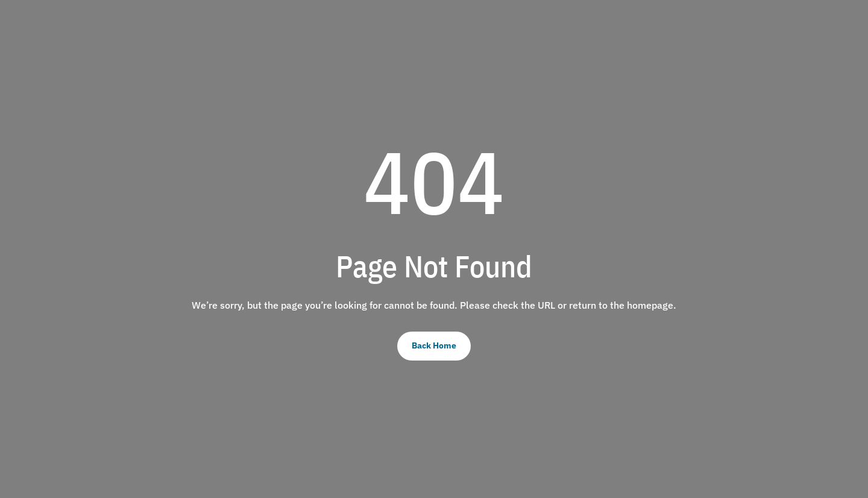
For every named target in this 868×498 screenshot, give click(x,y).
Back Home (434, 345)
